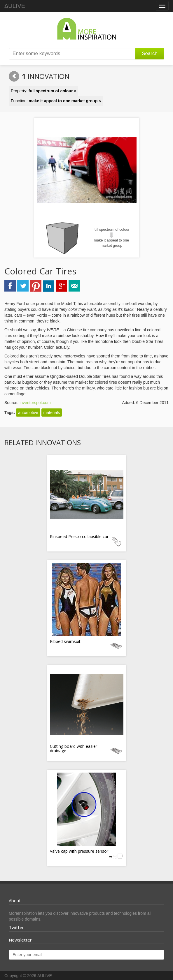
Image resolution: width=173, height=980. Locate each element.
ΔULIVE (15, 6)
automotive (28, 413)
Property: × (43, 91)
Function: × (56, 101)
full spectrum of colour (111, 230)
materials (52, 413)
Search (150, 53)
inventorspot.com (35, 403)
